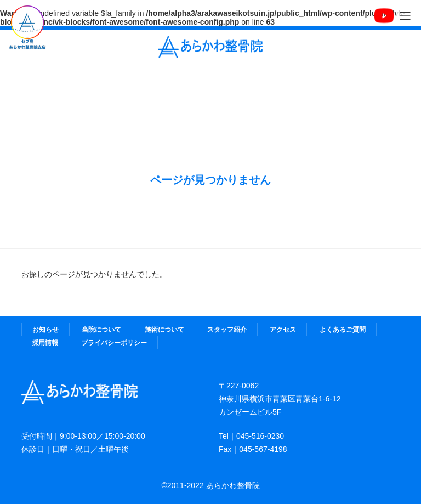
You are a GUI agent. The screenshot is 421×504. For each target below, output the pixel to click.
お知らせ (45, 330)
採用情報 (45, 343)
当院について (101, 330)
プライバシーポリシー (114, 343)
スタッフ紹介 (227, 330)
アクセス (283, 330)
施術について (164, 330)
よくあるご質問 (343, 330)
